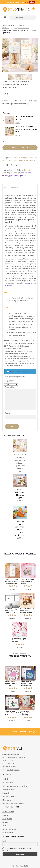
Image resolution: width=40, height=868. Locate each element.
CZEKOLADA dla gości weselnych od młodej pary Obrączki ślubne (12, 582)
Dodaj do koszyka (20, 148)
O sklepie (5, 779)
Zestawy (5, 822)
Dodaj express (25, 173)
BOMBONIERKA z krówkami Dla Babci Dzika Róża (11, 684)
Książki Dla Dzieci (8, 812)
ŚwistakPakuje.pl (8, 26)
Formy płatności (8, 783)
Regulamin (6, 793)
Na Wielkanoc (32, 158)
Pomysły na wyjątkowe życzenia (13, 804)
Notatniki (5, 815)
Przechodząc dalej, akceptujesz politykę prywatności (17, 849)
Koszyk (32, 8)
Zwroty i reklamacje (9, 790)
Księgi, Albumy (7, 819)
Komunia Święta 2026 (10, 829)
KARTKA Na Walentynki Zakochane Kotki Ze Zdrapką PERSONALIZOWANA (27, 582)
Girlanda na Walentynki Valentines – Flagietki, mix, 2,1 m (19, 640)
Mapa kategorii (7, 800)
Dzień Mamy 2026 (8, 833)
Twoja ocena (9, 381)
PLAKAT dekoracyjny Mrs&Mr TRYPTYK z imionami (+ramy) (11, 611)
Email (4, 841)
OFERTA (6, 160)
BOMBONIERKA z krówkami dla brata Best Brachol (12, 713)
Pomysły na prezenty (9, 797)
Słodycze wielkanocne (22, 28)
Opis (6, 188)
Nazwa (8, 413)
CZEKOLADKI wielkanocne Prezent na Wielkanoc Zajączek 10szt (26, 129)
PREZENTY (23, 26)
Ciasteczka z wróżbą (18, 158)
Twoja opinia (10, 387)
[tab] (6, 188)
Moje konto (29, 10)
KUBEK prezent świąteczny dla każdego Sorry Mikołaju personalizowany (27, 713)
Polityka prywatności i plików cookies (15, 786)
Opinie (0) (15, 188)
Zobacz (32, 2)
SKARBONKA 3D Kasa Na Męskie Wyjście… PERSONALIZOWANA (28, 611)
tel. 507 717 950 (8, 761)
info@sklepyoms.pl (13, 770)
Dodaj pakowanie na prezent (15, 176)
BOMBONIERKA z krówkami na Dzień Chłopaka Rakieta (26, 684)
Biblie (4, 826)
